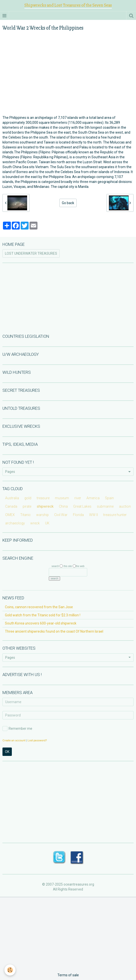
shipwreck (45, 506)
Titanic (25, 515)
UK (47, 523)
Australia (12, 498)
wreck (35, 523)
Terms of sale (68, 975)
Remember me (17, 729)
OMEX (10, 515)
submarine (105, 506)
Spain (109, 498)
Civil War (61, 515)
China (63, 506)
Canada (11, 506)
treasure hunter (115, 515)
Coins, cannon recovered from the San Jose (39, 607)
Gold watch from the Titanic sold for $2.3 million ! (43, 615)
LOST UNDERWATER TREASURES (31, 253)
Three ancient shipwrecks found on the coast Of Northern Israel (54, 631)
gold (28, 498)
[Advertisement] (68, 298)
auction (125, 506)
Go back (68, 203)
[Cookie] (10, 970)
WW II (93, 515)
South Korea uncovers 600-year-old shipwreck (41, 623)
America (93, 498)
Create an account (14, 740)
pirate (27, 506)
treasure (43, 498)
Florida (78, 515)
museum (62, 498)
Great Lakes (82, 506)
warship (42, 515)
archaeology (15, 523)
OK (7, 752)
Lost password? (37, 740)
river (78, 498)
